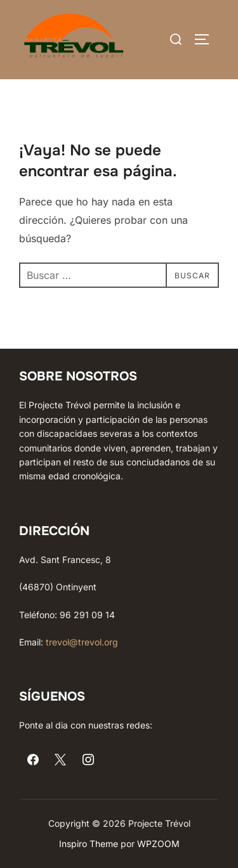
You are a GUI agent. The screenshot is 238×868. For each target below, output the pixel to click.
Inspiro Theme (89, 844)
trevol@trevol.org (82, 642)
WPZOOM (158, 844)
